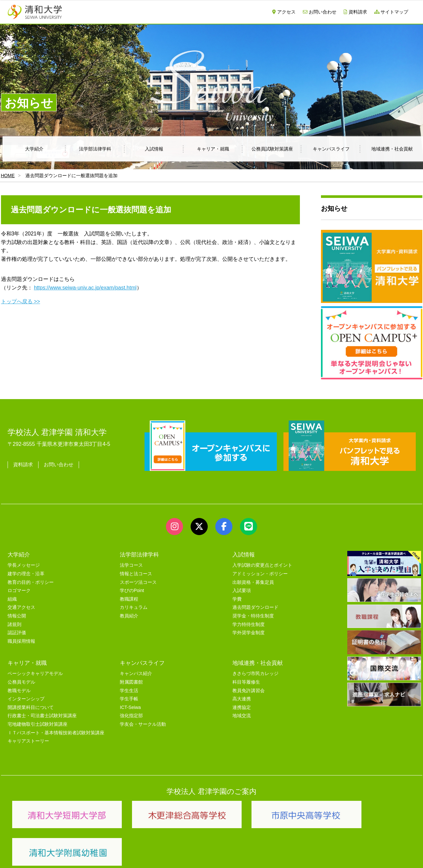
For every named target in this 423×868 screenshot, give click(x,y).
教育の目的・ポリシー (31, 582)
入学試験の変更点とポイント (262, 565)
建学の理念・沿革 (26, 574)
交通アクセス (21, 607)
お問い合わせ (320, 12)
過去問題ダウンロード (255, 607)
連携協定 (242, 707)
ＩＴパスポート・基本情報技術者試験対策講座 (56, 733)
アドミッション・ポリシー (260, 574)
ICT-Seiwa (130, 707)
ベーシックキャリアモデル (35, 674)
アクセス (284, 12)
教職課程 (129, 599)
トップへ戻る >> (21, 301)
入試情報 (154, 149)
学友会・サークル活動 (143, 724)
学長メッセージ (24, 565)
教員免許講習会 (249, 691)
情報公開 (17, 616)
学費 (237, 599)
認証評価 (17, 633)
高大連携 (242, 699)
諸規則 (14, 624)
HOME (8, 176)
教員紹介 (129, 616)
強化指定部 (131, 716)
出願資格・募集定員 (253, 582)
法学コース (131, 565)
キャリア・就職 (213, 149)
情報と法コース (136, 574)
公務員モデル (21, 682)
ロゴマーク (19, 591)
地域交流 (242, 716)
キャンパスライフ (331, 149)
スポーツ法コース (138, 582)
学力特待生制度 (249, 624)
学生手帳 (129, 699)
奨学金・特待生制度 (253, 616)
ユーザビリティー (97, 855)
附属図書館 (131, 682)
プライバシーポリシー (198, 855)
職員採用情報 (21, 641)
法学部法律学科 (95, 149)
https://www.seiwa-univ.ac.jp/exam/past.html (85, 288)
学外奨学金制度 (249, 633)
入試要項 (242, 591)
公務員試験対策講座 (272, 149)
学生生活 (129, 691)
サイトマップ (391, 12)
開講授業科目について (31, 707)
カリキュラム (134, 607)
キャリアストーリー (28, 741)
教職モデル (19, 691)
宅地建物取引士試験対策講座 (38, 724)
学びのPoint (132, 591)
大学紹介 (34, 149)
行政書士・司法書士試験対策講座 (42, 716)
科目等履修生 (246, 682)
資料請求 (355, 12)
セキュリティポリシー (145, 855)
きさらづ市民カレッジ (255, 674)
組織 (12, 599)
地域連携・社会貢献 (258, 663)
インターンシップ (26, 699)
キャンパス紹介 (136, 674)
